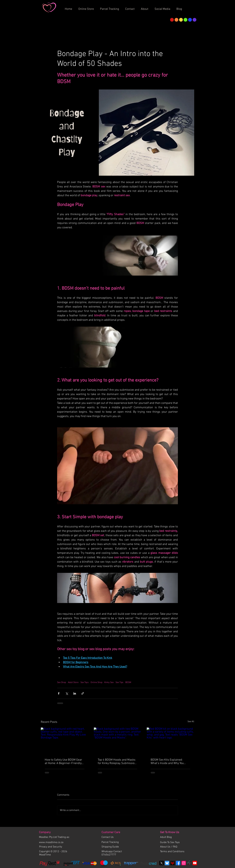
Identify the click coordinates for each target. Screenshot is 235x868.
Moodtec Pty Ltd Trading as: (54, 837)
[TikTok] (189, 863)
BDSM (128, 682)
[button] (146, 8)
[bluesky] (167, 863)
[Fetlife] (173, 863)
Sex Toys (85, 682)
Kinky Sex (109, 682)
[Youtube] (195, 863)
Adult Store (73, 682)
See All (191, 722)
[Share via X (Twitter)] (67, 693)
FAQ (175, 847)
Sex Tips (119, 682)
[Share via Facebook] (59, 693)
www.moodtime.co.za (51, 842)
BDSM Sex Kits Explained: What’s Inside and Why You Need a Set (167, 762)
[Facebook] (178, 863)
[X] (161, 863)
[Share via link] (83, 693)
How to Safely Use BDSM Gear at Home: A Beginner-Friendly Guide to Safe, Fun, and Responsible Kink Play (63, 762)
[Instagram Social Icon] (184, 863)
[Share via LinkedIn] (75, 693)
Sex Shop (62, 682)
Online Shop (96, 682)
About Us (166, 847)
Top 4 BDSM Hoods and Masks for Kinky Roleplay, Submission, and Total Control (117, 762)
